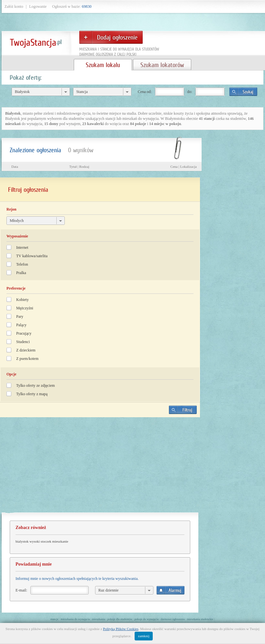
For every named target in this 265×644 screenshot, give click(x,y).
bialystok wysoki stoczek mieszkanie (42, 541)
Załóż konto (14, 6)
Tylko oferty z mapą (32, 394)
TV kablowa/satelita (32, 256)
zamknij (144, 636)
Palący (21, 325)
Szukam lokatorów (162, 65)
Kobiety (22, 300)
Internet (22, 247)
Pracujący (24, 333)
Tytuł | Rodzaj (79, 167)
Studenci (23, 342)
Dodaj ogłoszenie (111, 37)
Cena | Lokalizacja (183, 167)
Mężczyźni (25, 308)
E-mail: (21, 590)
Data (15, 167)
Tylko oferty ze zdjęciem (35, 385)
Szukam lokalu (103, 65)
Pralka (21, 273)
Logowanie (38, 6)
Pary (20, 316)
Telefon (22, 264)
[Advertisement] (100, 467)
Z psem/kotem (27, 359)
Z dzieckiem (26, 350)
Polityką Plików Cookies (121, 629)
